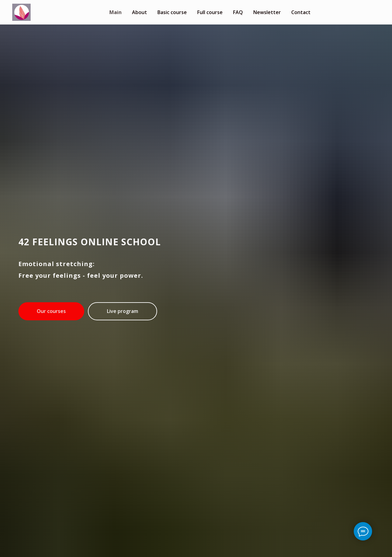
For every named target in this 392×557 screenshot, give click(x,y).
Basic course (172, 12)
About (139, 12)
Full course (210, 12)
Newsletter (267, 12)
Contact (301, 12)
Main (115, 12)
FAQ (238, 12)
